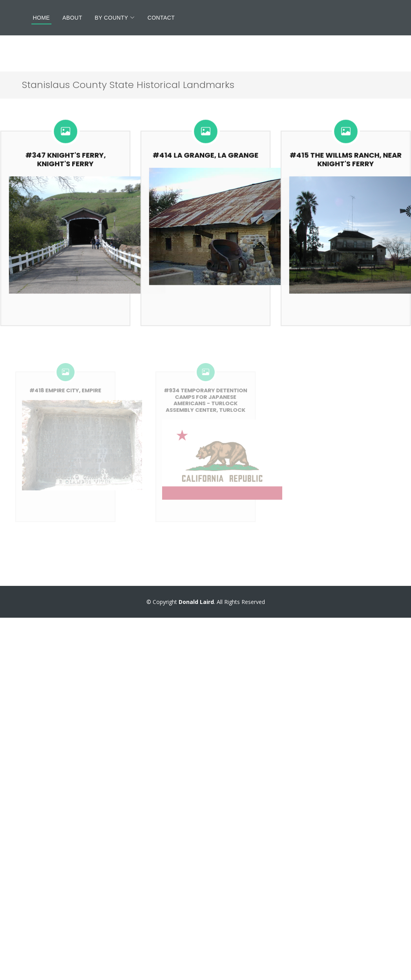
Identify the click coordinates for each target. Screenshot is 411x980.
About (72, 18)
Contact (161, 18)
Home (42, 18)
